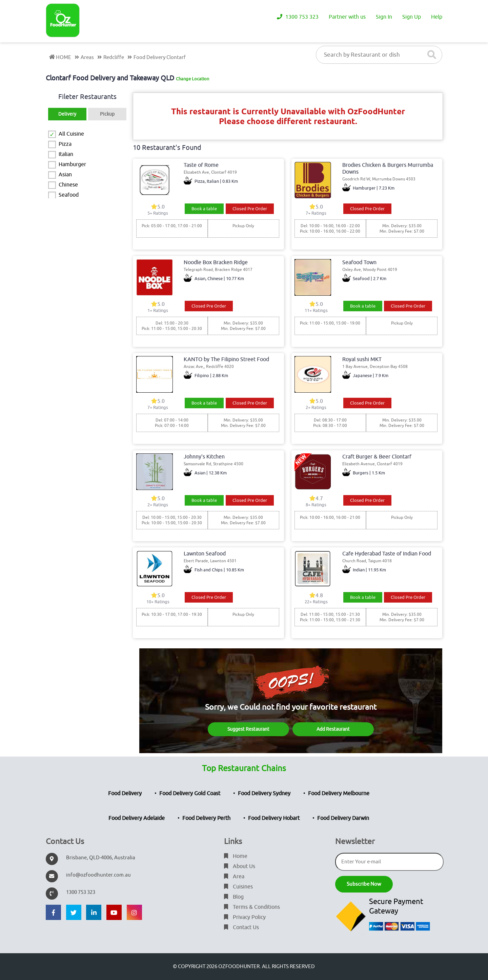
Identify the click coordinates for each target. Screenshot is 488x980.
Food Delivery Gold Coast (190, 793)
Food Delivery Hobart (274, 818)
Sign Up (412, 17)
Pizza (65, 144)
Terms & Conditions (252, 907)
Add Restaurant (333, 729)
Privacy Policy (245, 917)
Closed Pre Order (250, 209)
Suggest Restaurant (248, 729)
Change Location (192, 79)
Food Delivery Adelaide (137, 818)
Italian (66, 154)
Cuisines (238, 887)
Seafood (69, 195)
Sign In (384, 17)
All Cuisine (71, 134)
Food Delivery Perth (206, 818)
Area (234, 877)
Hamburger (72, 164)
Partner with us (347, 17)
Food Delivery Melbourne (339, 793)
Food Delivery (125, 793)
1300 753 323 (298, 17)
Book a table (204, 209)
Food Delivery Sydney (264, 793)
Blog (234, 897)
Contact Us (241, 927)
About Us (240, 866)
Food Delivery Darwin (343, 818)
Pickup (107, 114)
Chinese (68, 185)
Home (236, 856)
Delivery (67, 114)
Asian (65, 175)
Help (437, 17)
